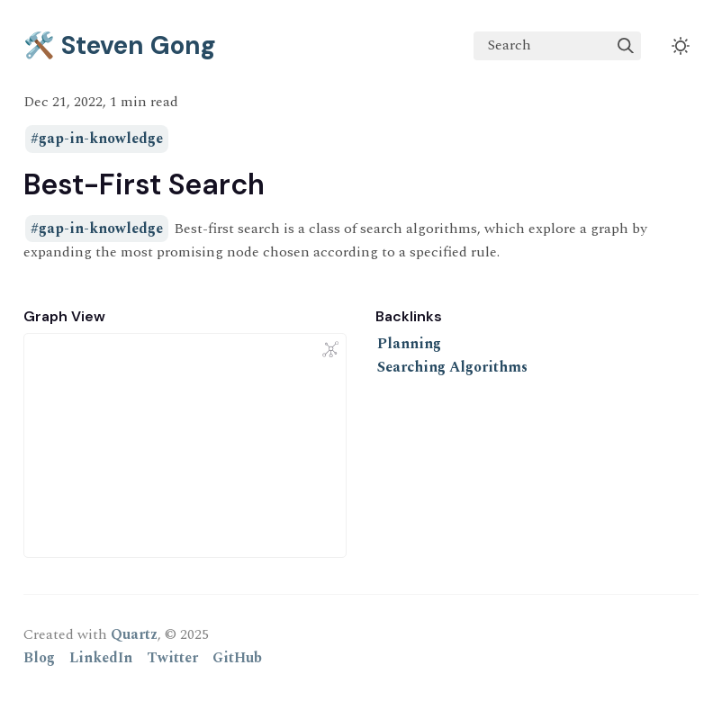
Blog (39, 658)
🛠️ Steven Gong (120, 45)
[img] (626, 46)
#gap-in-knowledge (97, 139)
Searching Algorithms (452, 367)
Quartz (134, 634)
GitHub (237, 658)
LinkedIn (101, 658)
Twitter (172, 658)
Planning (409, 344)
